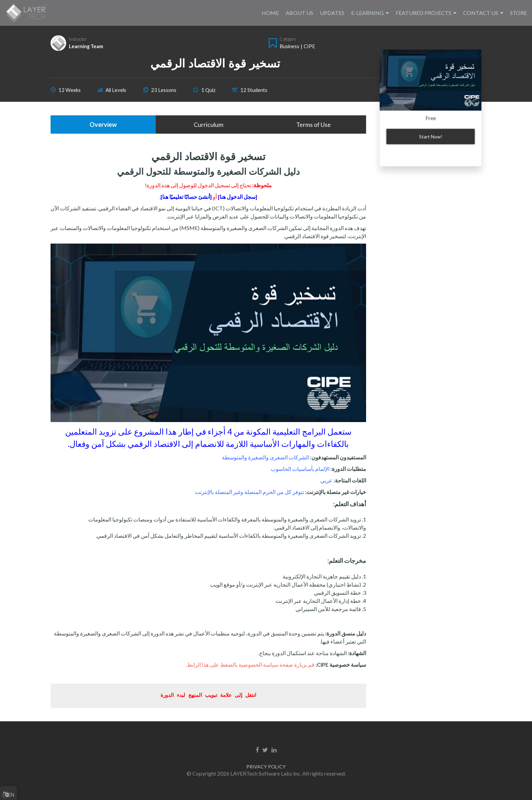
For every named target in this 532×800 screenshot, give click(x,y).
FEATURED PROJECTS (423, 13)
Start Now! (431, 137)
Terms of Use (313, 125)
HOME (270, 13)
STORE (518, 13)
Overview (103, 125)
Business (289, 46)
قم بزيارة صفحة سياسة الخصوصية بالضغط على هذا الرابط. (250, 664)
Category (288, 39)
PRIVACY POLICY (266, 767)
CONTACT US (481, 13)
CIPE (309, 46)
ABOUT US (299, 13)
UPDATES (332, 13)
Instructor (78, 39)
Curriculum (208, 125)
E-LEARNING (367, 13)
